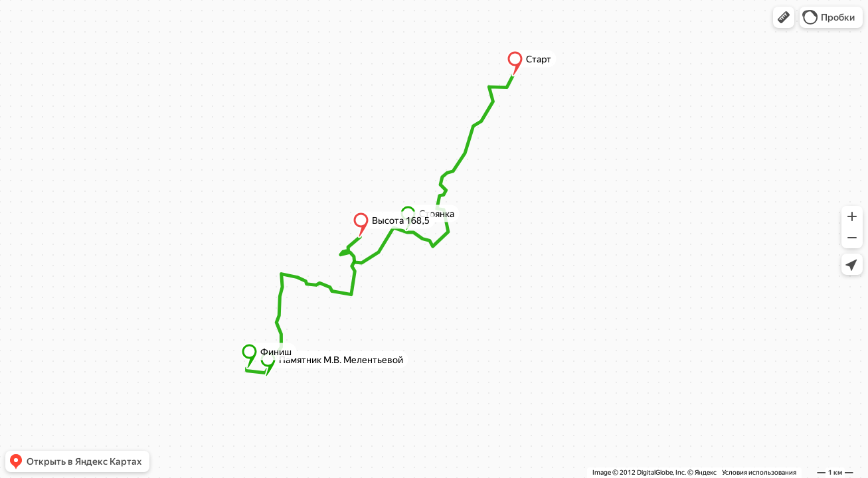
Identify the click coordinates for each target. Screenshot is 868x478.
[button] (784, 17)
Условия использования (759, 472)
